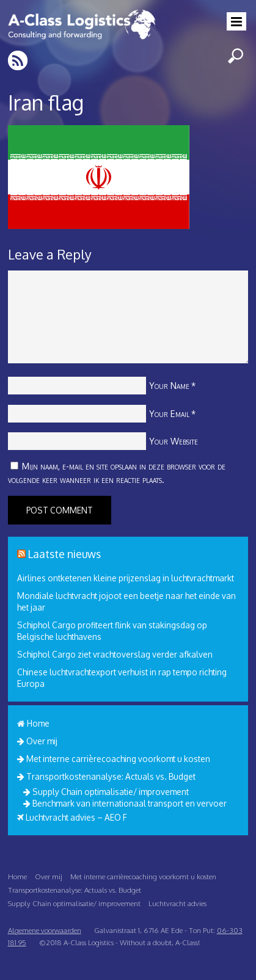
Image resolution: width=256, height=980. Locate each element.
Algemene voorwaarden (45, 930)
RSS (19, 60)
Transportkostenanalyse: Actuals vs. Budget (106, 776)
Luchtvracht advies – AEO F (72, 817)
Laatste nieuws (64, 554)
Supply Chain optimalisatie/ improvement (106, 792)
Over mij (37, 741)
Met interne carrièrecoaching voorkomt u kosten (114, 759)
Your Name (169, 385)
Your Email (169, 413)
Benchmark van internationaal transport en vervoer (125, 803)
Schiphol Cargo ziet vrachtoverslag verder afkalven (115, 654)
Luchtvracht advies (177, 903)
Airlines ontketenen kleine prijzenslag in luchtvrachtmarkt (126, 578)
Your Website (174, 441)
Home (33, 723)
